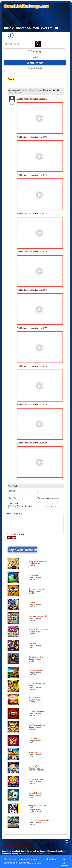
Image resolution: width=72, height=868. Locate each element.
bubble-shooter (29, 90)
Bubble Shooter (35, 63)
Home (35, 57)
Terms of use (36, 854)
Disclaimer (46, 854)
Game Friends (35, 68)
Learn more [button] (36, 863)
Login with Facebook (23, 550)
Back (11, 79)
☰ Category (35, 51)
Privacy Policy (26, 854)
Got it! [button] (64, 861)
